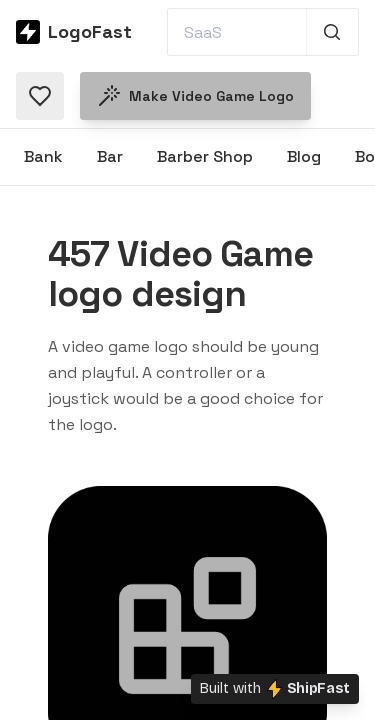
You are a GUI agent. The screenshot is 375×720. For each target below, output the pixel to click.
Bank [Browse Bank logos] (43, 156)
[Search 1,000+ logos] (332, 32)
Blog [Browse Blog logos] (304, 156)
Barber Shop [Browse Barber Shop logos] (205, 156)
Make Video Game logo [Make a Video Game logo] (195, 96)
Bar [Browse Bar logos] (110, 156)
